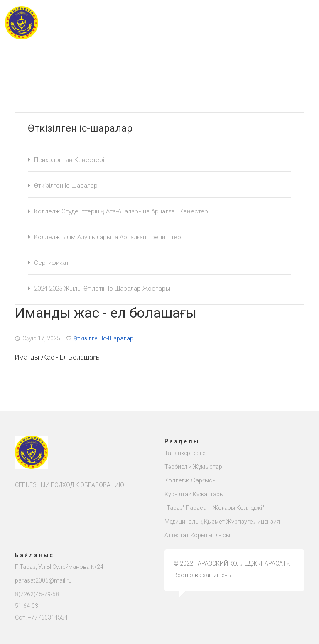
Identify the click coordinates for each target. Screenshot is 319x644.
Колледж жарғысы (190, 480)
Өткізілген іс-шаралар (100, 338)
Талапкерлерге (185, 453)
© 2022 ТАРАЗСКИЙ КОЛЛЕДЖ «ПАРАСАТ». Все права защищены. (232, 569)
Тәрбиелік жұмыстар (193, 467)
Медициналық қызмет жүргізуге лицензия (222, 522)
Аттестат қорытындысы (197, 535)
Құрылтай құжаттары (194, 494)
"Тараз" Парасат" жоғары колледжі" (214, 508)
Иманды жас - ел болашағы (58, 357)
